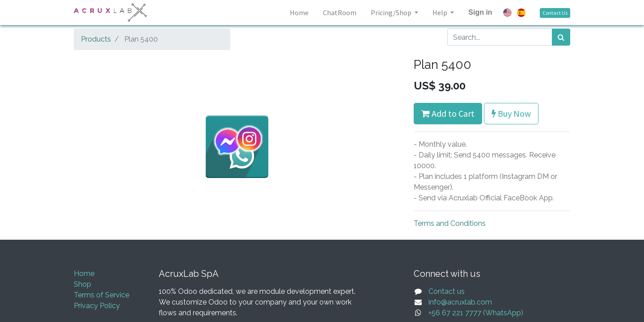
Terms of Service (102, 295)
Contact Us (555, 13)
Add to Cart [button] (448, 113)
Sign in (480, 12)
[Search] (561, 37)
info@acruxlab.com (460, 302)
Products (96, 39)
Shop (83, 284)
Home (84, 273)
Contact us (447, 291)
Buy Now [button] (511, 113)
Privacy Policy (97, 306)
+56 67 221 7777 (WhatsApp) (476, 313)
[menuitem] (299, 13)
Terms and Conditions (450, 223)
